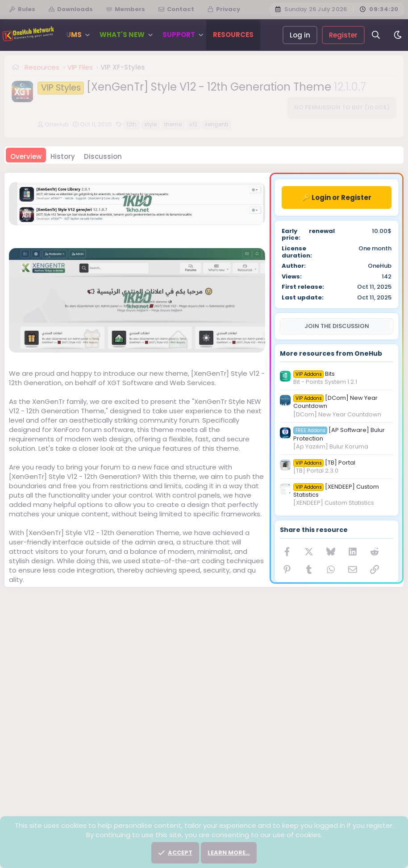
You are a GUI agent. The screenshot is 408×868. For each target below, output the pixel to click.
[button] (87, 35)
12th (131, 124)
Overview (26, 156)
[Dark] (398, 35)
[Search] (376, 35)
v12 (193, 124)
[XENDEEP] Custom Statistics (336, 491)
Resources (233, 35)
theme (173, 124)
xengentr (217, 124)
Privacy (224, 9)
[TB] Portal (324, 463)
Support (179, 35)
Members (126, 9)
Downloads (71, 9)
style (150, 124)
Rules (22, 9)
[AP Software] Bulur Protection (339, 434)
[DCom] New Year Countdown (335, 402)
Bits (314, 374)
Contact (176, 9)
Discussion (103, 156)
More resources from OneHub (331, 353)
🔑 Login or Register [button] (337, 197)
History (63, 156)
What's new (122, 35)
